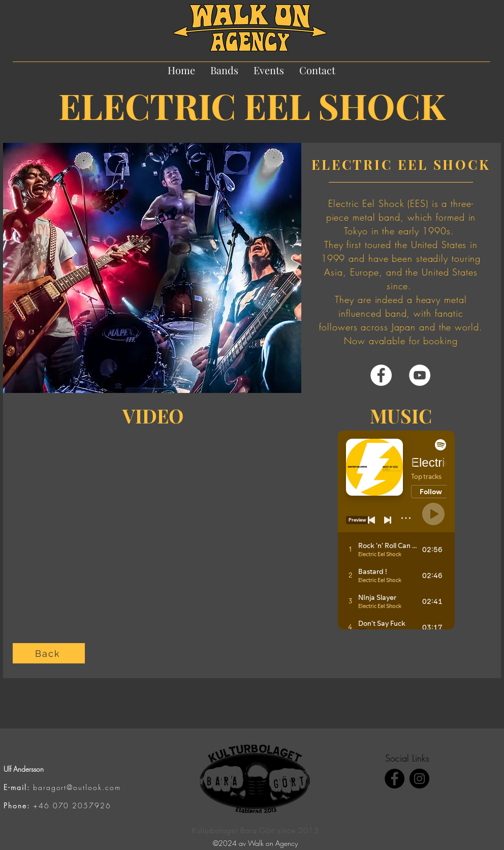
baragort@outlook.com (77, 787)
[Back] (49, 653)
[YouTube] (420, 375)
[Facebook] (381, 375)
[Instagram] (419, 779)
